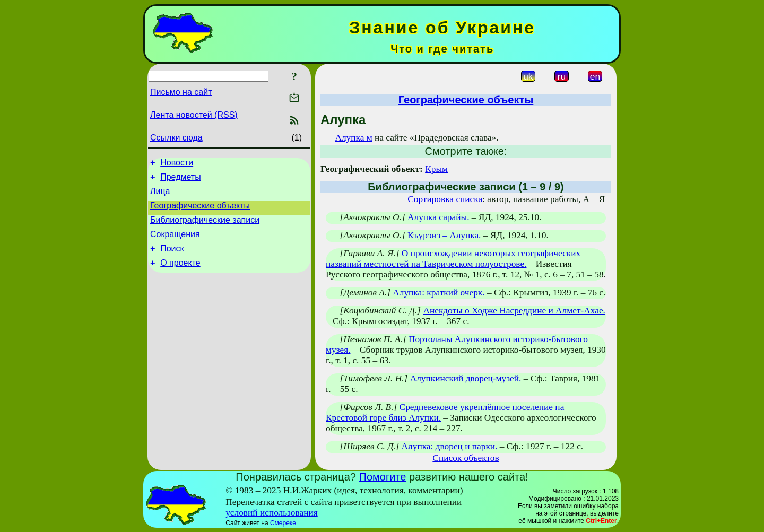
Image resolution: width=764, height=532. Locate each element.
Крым (436, 169)
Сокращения (175, 244)
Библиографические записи (205, 228)
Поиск (172, 260)
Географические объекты (200, 212)
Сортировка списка (445, 199)
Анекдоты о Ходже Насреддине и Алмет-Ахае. (514, 311)
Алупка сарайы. (438, 217)
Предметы (180, 180)
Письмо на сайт (181, 92)
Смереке (283, 523)
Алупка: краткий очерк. (439, 293)
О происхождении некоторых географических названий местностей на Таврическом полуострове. (453, 259)
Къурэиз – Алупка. (444, 235)
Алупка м (353, 138)
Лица (160, 196)
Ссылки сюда (176, 138)
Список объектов (466, 458)
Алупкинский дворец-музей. (466, 378)
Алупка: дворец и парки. (450, 446)
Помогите (383, 477)
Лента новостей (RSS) (194, 115)
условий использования (272, 513)
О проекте (180, 276)
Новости (177, 164)
